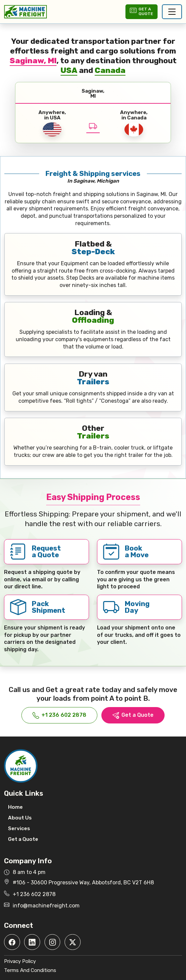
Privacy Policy (20, 961)
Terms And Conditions (30, 970)
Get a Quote (133, 715)
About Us (20, 818)
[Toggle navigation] (172, 12)
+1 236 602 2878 (59, 715)
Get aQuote (142, 11)
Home (15, 807)
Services (19, 828)
